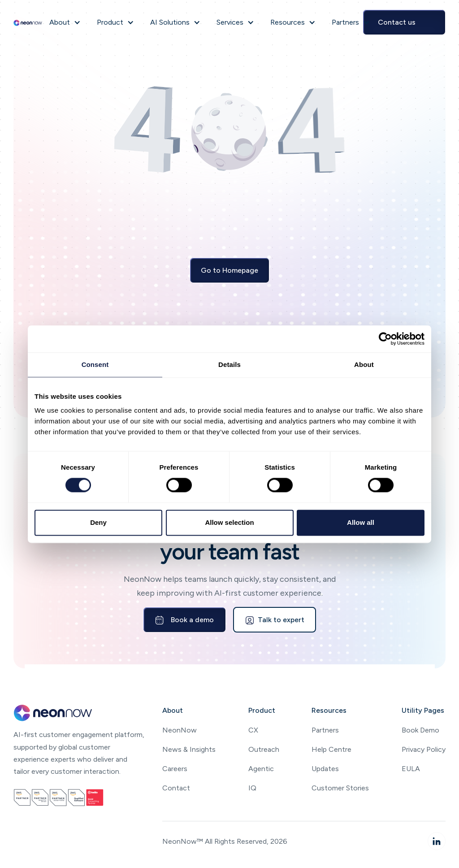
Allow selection (229, 522)
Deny (98, 522)
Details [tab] (229, 364)
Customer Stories (340, 788)
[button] (65, 22)
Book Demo (420, 730)
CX (253, 730)
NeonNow (180, 730)
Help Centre (331, 749)
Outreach (264, 749)
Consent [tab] (95, 364)
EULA (411, 769)
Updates (325, 769)
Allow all (361, 522)
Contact (176, 788)
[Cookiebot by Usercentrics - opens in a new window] (385, 339)
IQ (252, 788)
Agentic (261, 769)
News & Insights (189, 749)
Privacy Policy (424, 749)
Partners (325, 730)
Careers (175, 769)
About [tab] (364, 364)
